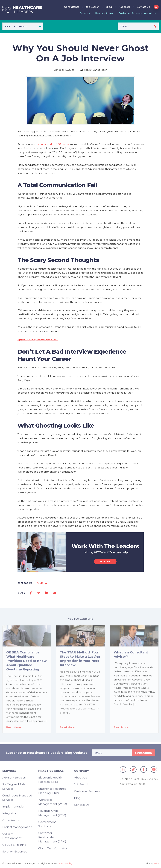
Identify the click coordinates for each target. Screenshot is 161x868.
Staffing (42, 583)
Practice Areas (104, 13)
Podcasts (124, 7)
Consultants (72, 7)
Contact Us (143, 7)
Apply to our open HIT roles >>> (38, 340)
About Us (150, 13)
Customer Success (130, 13)
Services (85, 13)
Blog (109, 7)
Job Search (92, 7)
